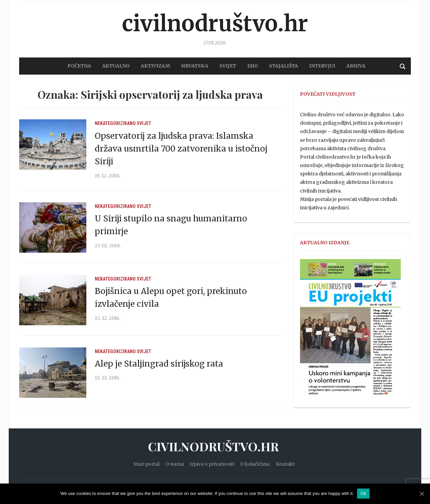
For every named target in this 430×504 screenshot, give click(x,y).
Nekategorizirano (115, 123)
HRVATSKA (195, 66)
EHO (253, 66)
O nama (175, 464)
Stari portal (146, 464)
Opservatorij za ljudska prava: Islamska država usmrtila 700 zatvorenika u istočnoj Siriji (181, 149)
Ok (363, 493)
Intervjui (322, 66)
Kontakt (285, 464)
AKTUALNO (116, 66)
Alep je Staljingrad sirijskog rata (159, 364)
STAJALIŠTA (284, 66)
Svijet (144, 123)
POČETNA (79, 66)
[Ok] (422, 494)
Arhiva (356, 66)
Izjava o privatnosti (212, 464)
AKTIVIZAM (155, 66)
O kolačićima (255, 464)
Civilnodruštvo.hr (215, 24)
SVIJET (228, 66)
